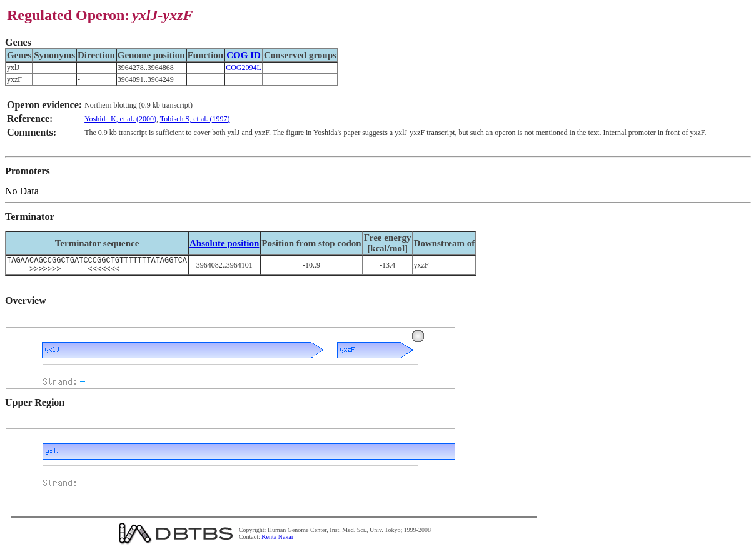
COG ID (244, 55)
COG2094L (244, 68)
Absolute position (224, 243)
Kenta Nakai (277, 541)
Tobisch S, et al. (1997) (195, 119)
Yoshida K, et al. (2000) (120, 119)
